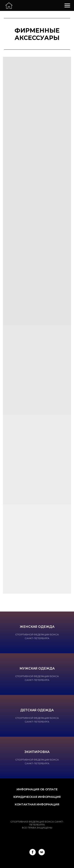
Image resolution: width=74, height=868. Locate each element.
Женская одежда (37, 627)
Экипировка (37, 752)
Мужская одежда (37, 668)
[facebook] (33, 852)
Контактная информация (37, 804)
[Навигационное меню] (67, 6)
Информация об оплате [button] (37, 789)
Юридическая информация (37, 797)
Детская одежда (37, 710)
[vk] (42, 852)
